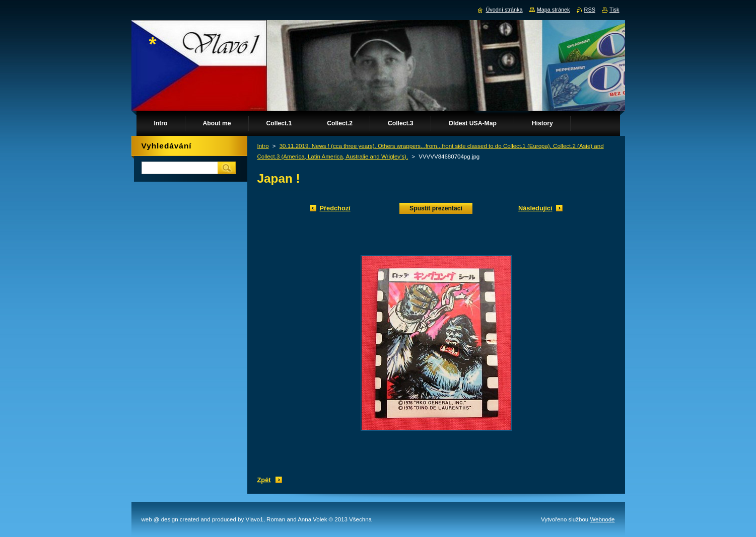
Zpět (264, 480)
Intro (263, 146)
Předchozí (335, 208)
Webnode (602, 519)
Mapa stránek (554, 10)
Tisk (614, 10)
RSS (590, 10)
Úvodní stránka (504, 10)
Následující (535, 208)
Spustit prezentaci (436, 208)
